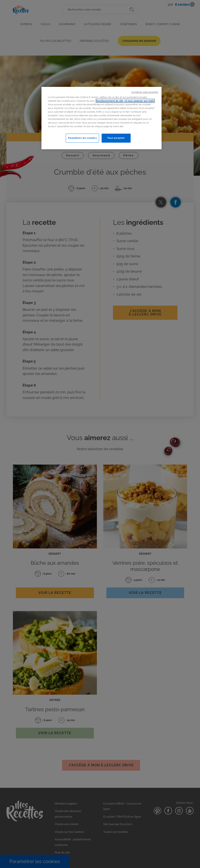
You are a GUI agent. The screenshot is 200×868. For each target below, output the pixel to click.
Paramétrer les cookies (82, 138)
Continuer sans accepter (145, 92)
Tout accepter (116, 138)
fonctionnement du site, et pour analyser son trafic (125, 101)
